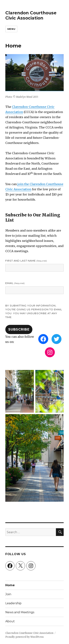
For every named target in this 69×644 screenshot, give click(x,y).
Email (15, 283)
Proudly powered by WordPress (24, 637)
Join (8, 594)
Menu (11, 29)
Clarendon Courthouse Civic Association (31, 15)
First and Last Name (26, 261)
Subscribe (19, 329)
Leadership (13, 603)
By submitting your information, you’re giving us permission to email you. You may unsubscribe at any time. (34, 311)
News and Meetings (20, 612)
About (10, 621)
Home (10, 585)
